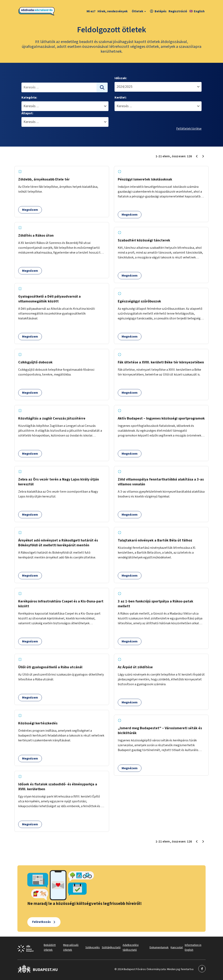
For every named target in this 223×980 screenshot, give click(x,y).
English (197, 11)
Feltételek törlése (189, 129)
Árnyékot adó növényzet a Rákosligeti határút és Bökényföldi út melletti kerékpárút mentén (58, 543)
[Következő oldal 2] (203, 156)
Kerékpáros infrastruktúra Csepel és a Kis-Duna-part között (61, 604)
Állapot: (27, 113)
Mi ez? (91, 11)
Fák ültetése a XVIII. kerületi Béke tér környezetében (161, 362)
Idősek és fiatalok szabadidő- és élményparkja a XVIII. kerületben (58, 787)
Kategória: (29, 98)
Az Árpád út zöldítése (135, 667)
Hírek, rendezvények (113, 11)
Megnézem (30, 210)
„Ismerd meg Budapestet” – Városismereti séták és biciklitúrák (160, 731)
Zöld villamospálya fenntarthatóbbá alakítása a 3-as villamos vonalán (161, 482)
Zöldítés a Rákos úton (36, 236)
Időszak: (121, 78)
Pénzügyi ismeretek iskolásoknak (145, 179)
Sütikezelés (93, 947)
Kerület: (121, 98)
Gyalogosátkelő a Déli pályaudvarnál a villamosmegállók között (49, 299)
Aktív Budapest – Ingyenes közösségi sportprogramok (161, 418)
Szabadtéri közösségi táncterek (144, 240)
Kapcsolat (177, 947)
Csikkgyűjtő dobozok (35, 362)
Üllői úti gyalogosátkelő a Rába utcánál (50, 667)
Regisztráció (178, 11)
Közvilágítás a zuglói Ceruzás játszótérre (52, 418)
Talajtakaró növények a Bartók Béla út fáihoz (155, 540)
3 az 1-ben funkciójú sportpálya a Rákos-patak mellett (156, 604)
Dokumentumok (159, 947)
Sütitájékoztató (111, 947)
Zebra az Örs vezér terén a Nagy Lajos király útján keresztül (59, 482)
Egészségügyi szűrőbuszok (139, 301)
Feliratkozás (41, 922)
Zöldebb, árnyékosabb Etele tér (44, 179)
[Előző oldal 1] (197, 156)
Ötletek (139, 11)
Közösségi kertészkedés (38, 723)
